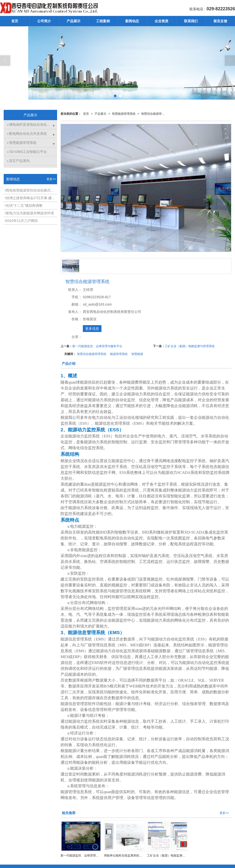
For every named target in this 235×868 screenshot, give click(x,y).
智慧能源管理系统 (124, 114)
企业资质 (161, 21)
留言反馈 (220, 21)
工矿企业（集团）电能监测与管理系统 (190, 346)
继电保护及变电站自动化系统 (31, 125)
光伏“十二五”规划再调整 (24, 206)
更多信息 (92, 329)
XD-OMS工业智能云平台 (27, 152)
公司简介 (44, 21)
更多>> (224, 813)
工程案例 (103, 21)
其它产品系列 (19, 161)
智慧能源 (137, 354)
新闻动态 (132, 21)
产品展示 (74, 21)
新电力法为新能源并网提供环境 (29, 213)
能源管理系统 (119, 354)
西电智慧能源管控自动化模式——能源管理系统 (31, 190)
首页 (15, 21)
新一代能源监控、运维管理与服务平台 (97, 346)
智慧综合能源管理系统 (154, 114)
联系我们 (191, 21)
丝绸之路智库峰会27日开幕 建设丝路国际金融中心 (31, 198)
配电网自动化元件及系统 (27, 134)
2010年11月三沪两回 (21, 221)
